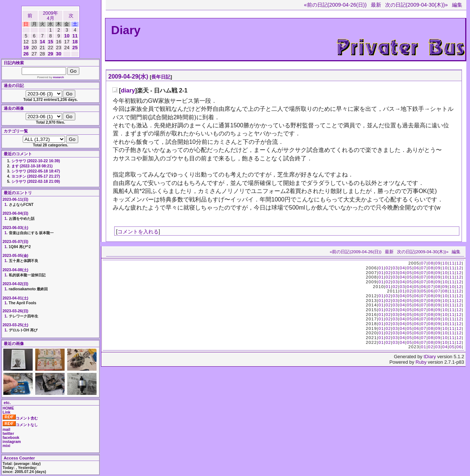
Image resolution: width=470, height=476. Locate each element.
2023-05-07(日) (15, 242)
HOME (8, 408)
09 (438, 263)
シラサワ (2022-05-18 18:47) (36, 171)
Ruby (421, 362)
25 (75, 48)
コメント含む (20, 418)
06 (417, 268)
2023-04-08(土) (15, 270)
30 (59, 54)
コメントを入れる (138, 232)
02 (388, 268)
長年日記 (161, 77)
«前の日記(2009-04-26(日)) (335, 5)
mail (6, 430)
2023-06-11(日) (15, 199)
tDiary (430, 357)
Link (6, 412)
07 (424, 263)
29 (50, 54)
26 (26, 54)
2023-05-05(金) (15, 256)
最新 (376, 5)
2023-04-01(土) (15, 298)
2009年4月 (50, 16)
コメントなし (20, 425)
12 (459, 263)
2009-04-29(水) (128, 77)
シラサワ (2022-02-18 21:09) (36, 181)
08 (431, 263)
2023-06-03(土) (15, 228)
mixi (6, 446)
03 (395, 268)
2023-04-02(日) (15, 284)
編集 (457, 5)
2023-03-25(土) (15, 325)
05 (410, 268)
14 (42, 42)
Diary (126, 30)
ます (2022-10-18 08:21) (32, 166)
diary (128, 90)
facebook (11, 438)
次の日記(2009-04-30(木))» (417, 5)
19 (26, 48)
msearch (58, 77)
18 (75, 42)
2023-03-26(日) (15, 311)
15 (50, 42)
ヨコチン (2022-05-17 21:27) (36, 176)
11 (75, 36)
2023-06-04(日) (15, 213)
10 (67, 36)
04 (402, 268)
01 (381, 268)
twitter (8, 434)
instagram (12, 442)
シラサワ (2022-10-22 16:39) (36, 161)
